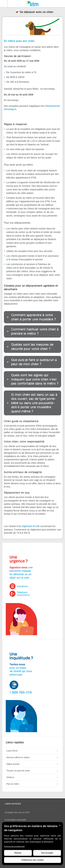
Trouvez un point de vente (18, 771)
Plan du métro (13, 784)
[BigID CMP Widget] (32, 844)
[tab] (32, 317)
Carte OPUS (12, 751)
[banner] (32, 4)
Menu (4, 4)
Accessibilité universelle (15, 820)
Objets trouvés (13, 764)
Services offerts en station (18, 757)
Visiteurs (10, 777)
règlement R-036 (31, 526)
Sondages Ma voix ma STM (17, 812)
